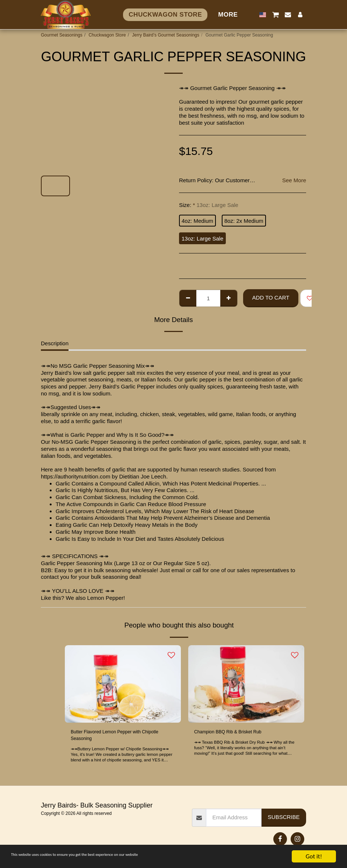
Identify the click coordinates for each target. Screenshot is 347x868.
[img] (123, 684)
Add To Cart (271, 298)
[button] (275, 15)
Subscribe (284, 819)
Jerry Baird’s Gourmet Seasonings (166, 35)
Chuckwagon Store (107, 35)
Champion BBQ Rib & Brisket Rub (236, 732)
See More (294, 180)
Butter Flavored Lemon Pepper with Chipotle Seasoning (114, 737)
